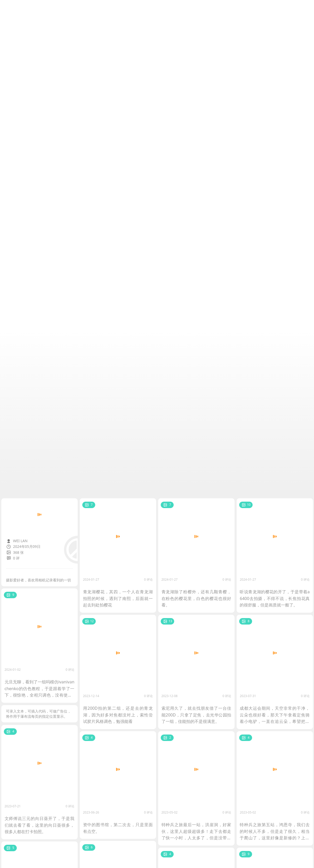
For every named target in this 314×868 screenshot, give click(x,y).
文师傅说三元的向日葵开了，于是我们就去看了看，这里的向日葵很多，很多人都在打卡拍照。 (39, 825)
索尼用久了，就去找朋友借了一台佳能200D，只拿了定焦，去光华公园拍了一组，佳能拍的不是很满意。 (196, 715)
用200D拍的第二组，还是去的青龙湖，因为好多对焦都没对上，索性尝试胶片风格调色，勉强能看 (118, 715)
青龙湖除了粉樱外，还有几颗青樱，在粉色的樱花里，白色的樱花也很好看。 (196, 598)
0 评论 (148, 579)
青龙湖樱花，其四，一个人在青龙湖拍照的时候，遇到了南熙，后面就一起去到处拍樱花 (118, 598)
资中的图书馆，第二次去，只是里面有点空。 (118, 828)
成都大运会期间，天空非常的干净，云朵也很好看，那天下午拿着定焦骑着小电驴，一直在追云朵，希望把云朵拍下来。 (274, 715)
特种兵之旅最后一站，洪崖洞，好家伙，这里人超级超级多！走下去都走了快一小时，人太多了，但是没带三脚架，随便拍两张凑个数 (196, 831)
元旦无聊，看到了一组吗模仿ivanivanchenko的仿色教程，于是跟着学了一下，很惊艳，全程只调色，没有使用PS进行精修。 (39, 689)
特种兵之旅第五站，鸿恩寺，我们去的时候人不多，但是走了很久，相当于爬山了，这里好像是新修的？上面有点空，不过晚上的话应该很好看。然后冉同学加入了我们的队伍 (274, 831)
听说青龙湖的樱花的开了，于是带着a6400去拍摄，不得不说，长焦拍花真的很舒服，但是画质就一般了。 (274, 598)
